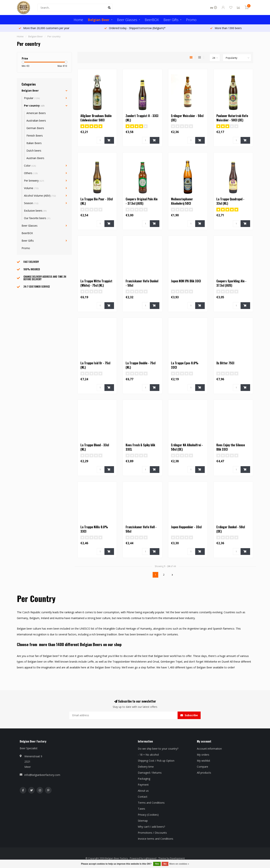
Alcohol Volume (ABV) (40, 196)
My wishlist (204, 761)
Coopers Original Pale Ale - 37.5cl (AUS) (142, 201)
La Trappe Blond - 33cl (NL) (95, 447)
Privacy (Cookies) (148, 815)
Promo (191, 20)
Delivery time (146, 767)
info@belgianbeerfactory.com (42, 775)
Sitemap (143, 821)
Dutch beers (34, 151)
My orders (203, 755)
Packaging (144, 779)
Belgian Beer (99, 20)
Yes (157, 864)
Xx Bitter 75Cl (225, 363)
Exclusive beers (35, 211)
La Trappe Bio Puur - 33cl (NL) (97, 201)
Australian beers (36, 121)
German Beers (35, 128)
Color (30, 166)
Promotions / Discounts (152, 833)
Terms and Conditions (151, 803)
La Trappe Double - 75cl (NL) (141, 365)
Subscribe (189, 715)
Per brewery (34, 181)
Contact (143, 797)
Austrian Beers (35, 158)
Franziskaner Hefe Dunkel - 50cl (142, 283)
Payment (143, 785)
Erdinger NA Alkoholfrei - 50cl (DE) (187, 447)
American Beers (36, 113)
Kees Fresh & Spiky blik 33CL (140, 447)
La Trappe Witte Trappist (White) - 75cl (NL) (96, 283)
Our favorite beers (37, 218)
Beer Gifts (171, 20)
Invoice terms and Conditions (156, 839)
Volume (31, 188)
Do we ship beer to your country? (158, 749)
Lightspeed (150, 858)
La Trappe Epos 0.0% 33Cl (185, 365)
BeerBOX (152, 20)
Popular (32, 98)
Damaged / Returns (150, 773)
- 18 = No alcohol (148, 755)
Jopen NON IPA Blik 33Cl (186, 281)
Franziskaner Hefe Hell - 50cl (141, 529)
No (165, 864)
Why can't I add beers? (151, 827)
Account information (209, 749)
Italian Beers (34, 143)
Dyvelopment (177, 858)
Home (78, 20)
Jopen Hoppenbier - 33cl (186, 527)
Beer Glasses (127, 20)
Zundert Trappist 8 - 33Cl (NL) (142, 118)
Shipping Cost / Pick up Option (156, 761)
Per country (34, 106)
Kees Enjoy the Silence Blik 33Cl (231, 447)
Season (31, 203)
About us (143, 791)
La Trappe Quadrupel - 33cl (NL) (230, 201)
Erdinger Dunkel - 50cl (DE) (231, 529)
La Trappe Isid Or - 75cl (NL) (95, 365)
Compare (202, 767)
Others (31, 173)
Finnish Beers (35, 136)
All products (204, 773)
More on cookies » (179, 864)
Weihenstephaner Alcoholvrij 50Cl (182, 201)
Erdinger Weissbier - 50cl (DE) (187, 118)
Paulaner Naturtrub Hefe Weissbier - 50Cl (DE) (232, 118)
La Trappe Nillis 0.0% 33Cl (94, 529)
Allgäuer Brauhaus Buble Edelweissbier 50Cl (96, 118)
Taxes (141, 809)
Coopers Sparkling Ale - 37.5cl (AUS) (231, 283)
